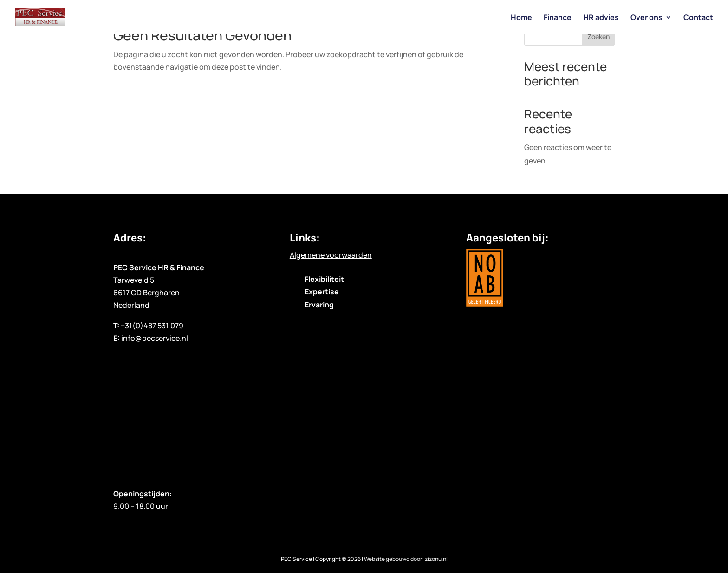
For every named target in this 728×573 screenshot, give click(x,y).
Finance (558, 18)
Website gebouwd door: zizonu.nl (406, 559)
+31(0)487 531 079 (152, 326)
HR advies (601, 18)
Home (521, 18)
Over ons (647, 18)
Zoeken (598, 36)
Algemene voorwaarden (331, 255)
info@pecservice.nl (155, 338)
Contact (698, 18)
